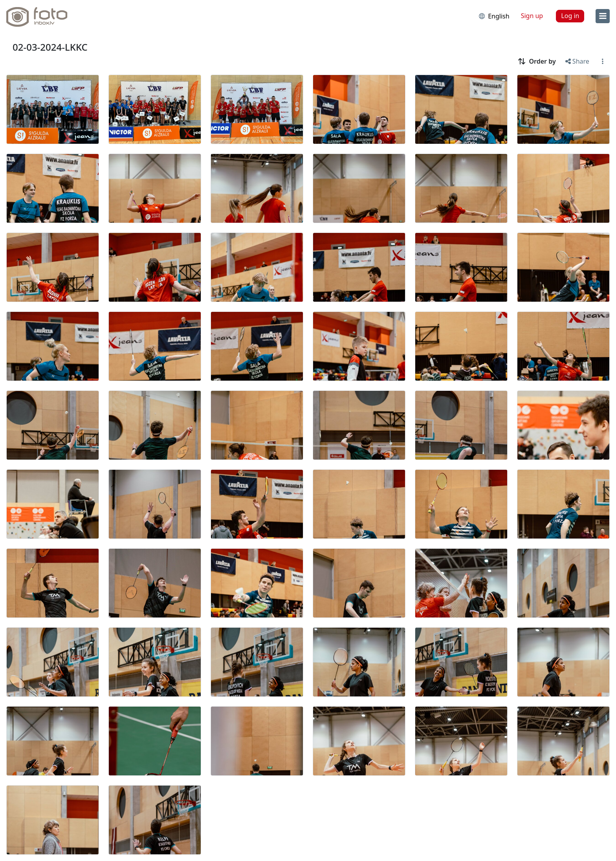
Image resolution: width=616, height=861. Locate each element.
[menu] (603, 16)
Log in (570, 16)
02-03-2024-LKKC (50, 47)
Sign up (532, 16)
